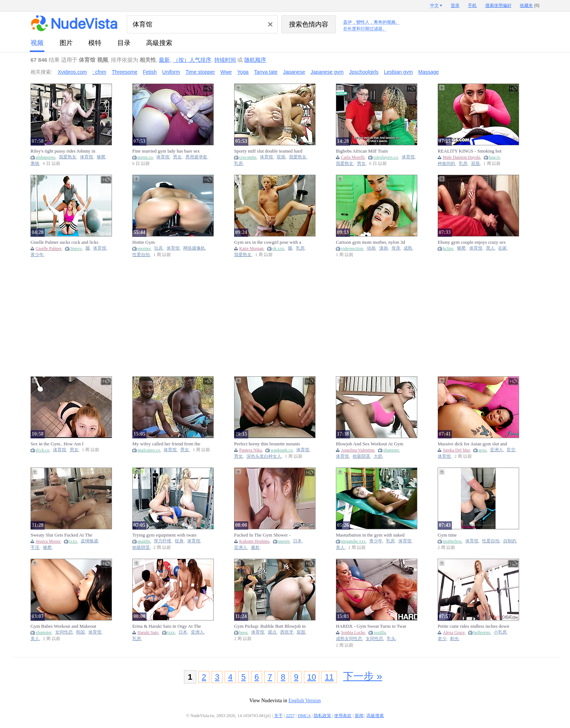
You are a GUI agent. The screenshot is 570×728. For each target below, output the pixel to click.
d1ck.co (43, 450)
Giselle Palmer (49, 248)
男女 (177, 157)
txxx (73, 541)
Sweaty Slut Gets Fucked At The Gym (61, 535)
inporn (284, 541)
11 (329, 677)
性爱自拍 (141, 255)
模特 (95, 43)
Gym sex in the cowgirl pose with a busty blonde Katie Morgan (268, 242)
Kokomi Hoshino (254, 541)
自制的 (510, 541)
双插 (281, 157)
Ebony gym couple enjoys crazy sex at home (472, 242)
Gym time (447, 535)
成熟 (408, 248)
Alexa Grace (454, 632)
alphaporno (45, 157)
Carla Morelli (353, 157)
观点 (272, 632)
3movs (76, 248)
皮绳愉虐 (89, 541)
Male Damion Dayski (461, 157)
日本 (297, 541)
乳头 (391, 639)
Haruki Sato (148, 632)
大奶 (378, 456)
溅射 (255, 548)
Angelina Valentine (358, 450)
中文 (434, 5)
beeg (243, 632)
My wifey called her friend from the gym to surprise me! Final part (166, 444)
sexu (482, 450)
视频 (37, 43)
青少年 (37, 255)
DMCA (304, 716)
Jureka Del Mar (456, 450)
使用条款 (343, 716)
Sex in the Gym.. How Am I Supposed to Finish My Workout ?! (64, 444)
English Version (304, 701)
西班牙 (287, 632)
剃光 (454, 639)
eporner (144, 248)
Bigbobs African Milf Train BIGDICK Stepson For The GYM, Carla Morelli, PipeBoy (369, 151)
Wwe (226, 72)
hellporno (482, 632)
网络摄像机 (194, 248)
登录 (455, 5)
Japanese (294, 72)
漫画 (384, 248)
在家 (502, 248)
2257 (290, 716)
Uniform (171, 72)
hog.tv (494, 157)
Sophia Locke (353, 632)
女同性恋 (64, 632)
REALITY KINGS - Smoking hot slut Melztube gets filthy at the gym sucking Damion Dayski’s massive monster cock (471, 151)
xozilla (380, 632)
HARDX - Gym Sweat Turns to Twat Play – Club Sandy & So (371, 626)
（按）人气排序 (192, 60)
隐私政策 (322, 716)
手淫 (35, 548)
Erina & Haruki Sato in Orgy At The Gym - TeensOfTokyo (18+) (167, 626)
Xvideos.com (72, 72)
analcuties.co (149, 450)
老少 (442, 639)
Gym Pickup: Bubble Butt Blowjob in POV (270, 626)
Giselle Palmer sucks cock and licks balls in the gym (65, 242)
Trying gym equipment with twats (164, 535)
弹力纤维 (162, 541)
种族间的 (446, 164)
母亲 (396, 248)
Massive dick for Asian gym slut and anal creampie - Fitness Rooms (472, 444)
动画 (371, 248)
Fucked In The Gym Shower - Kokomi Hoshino (262, 535)
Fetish (150, 72)
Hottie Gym (144, 242)
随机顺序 (255, 60)
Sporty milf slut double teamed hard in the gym (268, 151)
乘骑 (35, 164)
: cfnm (99, 72)
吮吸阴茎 (361, 456)
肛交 (511, 450)
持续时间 (225, 60)
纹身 (179, 541)
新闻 (359, 716)
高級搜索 (159, 43)
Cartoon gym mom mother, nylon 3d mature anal (370, 242)
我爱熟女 (68, 157)
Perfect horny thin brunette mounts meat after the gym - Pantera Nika (267, 444)
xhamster (391, 450)
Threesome (125, 72)
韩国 (80, 632)
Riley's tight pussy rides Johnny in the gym (63, 151)
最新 (164, 60)
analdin (144, 541)
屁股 (475, 164)
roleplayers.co (386, 157)
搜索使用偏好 (498, 5)
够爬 (101, 157)
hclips (448, 248)
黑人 (490, 248)
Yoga (243, 72)
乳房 (238, 164)
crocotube (248, 157)
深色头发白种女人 (264, 456)
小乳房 (500, 632)
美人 (340, 548)
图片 (66, 43)
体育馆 (87, 157)
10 (312, 677)
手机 (472, 5)
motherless (452, 541)
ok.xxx (278, 248)
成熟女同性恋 (349, 639)
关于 (278, 716)
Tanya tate (266, 72)
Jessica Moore (48, 541)
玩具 (158, 248)
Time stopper (200, 72)
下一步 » (363, 676)
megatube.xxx (353, 541)
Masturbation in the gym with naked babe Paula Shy (370, 535)
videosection (352, 248)
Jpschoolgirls (364, 72)
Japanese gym (327, 72)
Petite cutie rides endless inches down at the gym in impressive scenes (473, 626)
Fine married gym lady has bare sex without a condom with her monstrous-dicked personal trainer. (166, 151)
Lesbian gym (398, 72)
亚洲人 (497, 450)
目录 (124, 43)
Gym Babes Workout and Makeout (63, 626)
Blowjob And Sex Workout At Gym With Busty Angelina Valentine (370, 444)
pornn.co (145, 157)
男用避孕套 (196, 157)
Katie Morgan (251, 248)
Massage (429, 72)
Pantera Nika (250, 450)
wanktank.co (282, 450)
